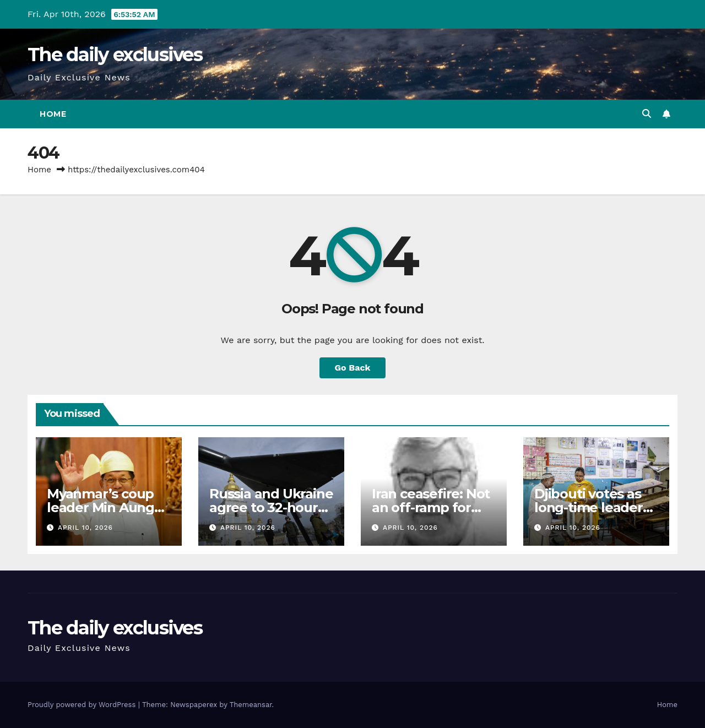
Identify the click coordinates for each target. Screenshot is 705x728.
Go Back (353, 368)
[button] (647, 114)
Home (53, 114)
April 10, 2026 (85, 528)
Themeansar (251, 705)
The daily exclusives (115, 55)
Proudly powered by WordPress (83, 705)
